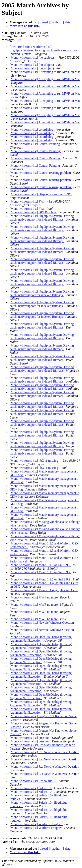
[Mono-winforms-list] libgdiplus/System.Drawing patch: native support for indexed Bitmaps (42, 218)
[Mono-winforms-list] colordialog (32, 129)
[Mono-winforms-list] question (30, 738)
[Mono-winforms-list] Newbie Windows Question (42, 623)
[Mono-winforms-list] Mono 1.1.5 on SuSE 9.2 (40, 565)
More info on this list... (25, 26)
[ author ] (57, 22)
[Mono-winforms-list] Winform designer (36, 824)
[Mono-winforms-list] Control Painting (35, 144)
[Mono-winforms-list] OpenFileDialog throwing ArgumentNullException (41, 639)
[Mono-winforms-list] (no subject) (32, 57)
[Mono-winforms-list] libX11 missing (34, 461)
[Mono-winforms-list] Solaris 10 (31, 788)
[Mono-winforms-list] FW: (27, 201)
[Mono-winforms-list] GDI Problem (33, 212)
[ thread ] (44, 22)
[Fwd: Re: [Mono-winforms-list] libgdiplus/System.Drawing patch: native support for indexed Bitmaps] (43, 50)
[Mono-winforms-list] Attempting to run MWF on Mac (45, 72)
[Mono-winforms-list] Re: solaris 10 (33, 781)
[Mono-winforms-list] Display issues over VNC (41, 194)
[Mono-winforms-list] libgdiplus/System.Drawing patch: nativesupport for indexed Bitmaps (42, 293)
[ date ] (68, 22)
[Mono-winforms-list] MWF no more (34, 597)
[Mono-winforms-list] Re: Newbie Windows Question (44, 752)
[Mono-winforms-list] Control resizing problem (41, 173)
